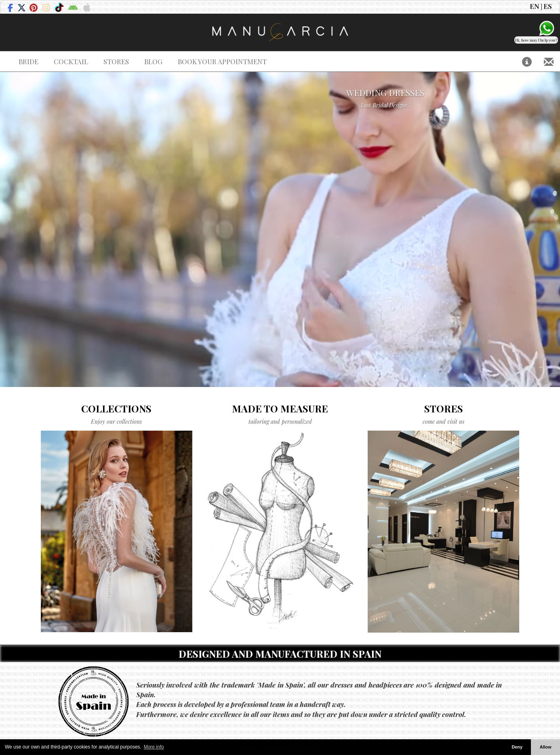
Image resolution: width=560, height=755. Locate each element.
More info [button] (154, 747)
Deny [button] (517, 747)
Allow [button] (546, 747)
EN (535, 6)
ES (548, 6)
